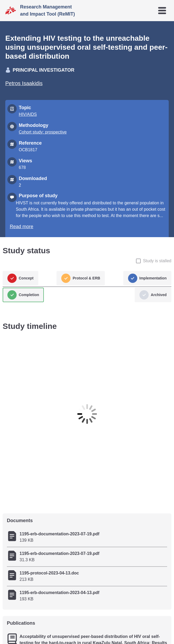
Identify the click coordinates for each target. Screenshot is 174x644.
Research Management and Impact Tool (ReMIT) (48, 10)
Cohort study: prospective (43, 132)
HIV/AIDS (28, 114)
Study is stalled (157, 261)
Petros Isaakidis (24, 83)
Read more (22, 227)
